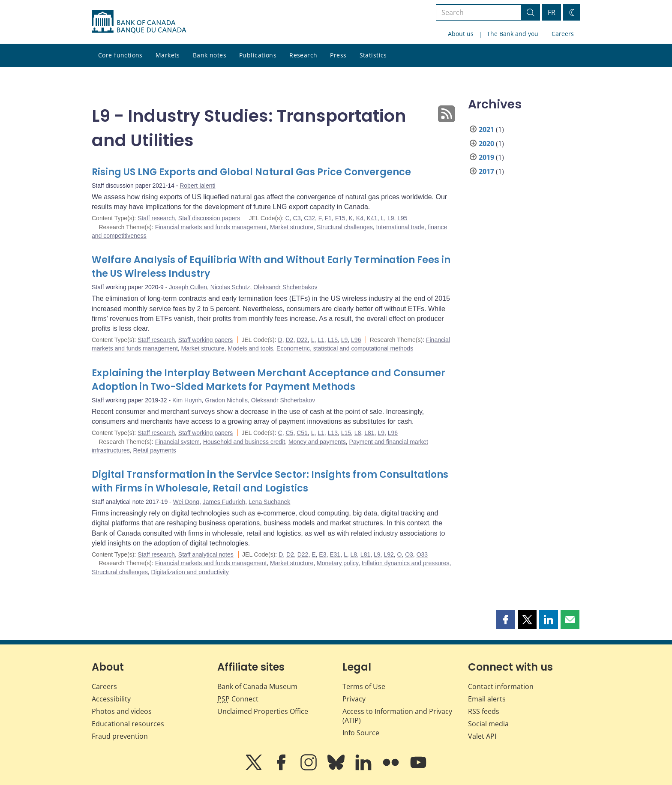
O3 (409, 554)
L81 (369, 433)
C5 (289, 433)
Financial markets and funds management (211, 227)
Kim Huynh (187, 400)
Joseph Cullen (188, 287)
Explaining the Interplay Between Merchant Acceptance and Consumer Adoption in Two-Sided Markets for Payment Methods (268, 380)
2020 (486, 144)
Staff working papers (205, 340)
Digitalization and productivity (190, 572)
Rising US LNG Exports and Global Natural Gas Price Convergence (251, 172)
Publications (258, 55)
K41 (372, 218)
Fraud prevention (120, 736)
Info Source (361, 733)
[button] (506, 620)
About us (461, 34)
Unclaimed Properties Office (263, 711)
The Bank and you (513, 34)
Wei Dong (186, 502)
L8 (358, 433)
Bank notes (210, 55)
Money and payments (317, 442)
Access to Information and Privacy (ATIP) (397, 716)
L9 (391, 218)
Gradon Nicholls (226, 400)
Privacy (354, 699)
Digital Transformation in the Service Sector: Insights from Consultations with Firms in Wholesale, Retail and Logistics (270, 481)
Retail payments (154, 450)
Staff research (156, 218)
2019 (486, 157)
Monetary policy (337, 563)
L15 (333, 340)
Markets (168, 55)
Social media (488, 724)
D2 (289, 340)
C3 (297, 218)
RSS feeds (484, 711)
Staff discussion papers (209, 218)
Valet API (482, 736)
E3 (322, 554)
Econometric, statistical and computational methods (345, 348)
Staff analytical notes (206, 554)
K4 (360, 218)
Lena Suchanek (269, 502)
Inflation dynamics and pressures (406, 563)
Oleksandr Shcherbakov (285, 287)
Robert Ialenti (197, 186)
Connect (238, 699)
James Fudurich (224, 502)
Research (303, 55)
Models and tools (250, 348)
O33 (422, 554)
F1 (328, 218)
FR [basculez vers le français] (552, 12)
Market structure (292, 227)
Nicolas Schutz (230, 287)
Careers (563, 34)
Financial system (177, 442)
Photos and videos (122, 711)
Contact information (501, 686)
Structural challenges (345, 227)
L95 (402, 218)
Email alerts (487, 699)
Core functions (120, 55)
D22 (302, 340)
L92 (388, 554)
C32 (309, 218)
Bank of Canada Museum (257, 686)
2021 (486, 129)
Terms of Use (364, 686)
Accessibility (111, 699)
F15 (340, 218)
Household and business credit (244, 442)
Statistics (373, 55)
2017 (486, 171)
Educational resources (128, 724)
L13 (333, 433)
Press (338, 55)
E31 (335, 554)
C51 (302, 433)
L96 (356, 340)
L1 (321, 340)
